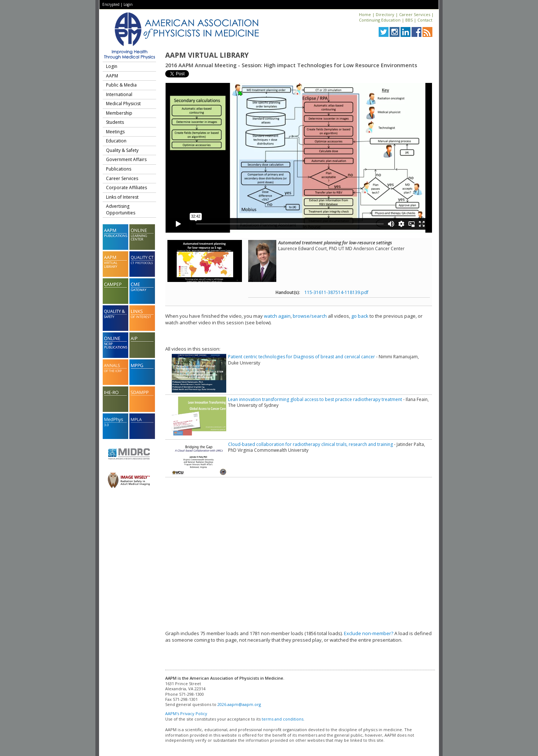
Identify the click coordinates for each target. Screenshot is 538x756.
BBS (409, 20)
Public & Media (121, 85)
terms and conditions (283, 719)
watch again (277, 316)
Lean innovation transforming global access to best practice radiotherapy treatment (315, 399)
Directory (385, 14)
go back (360, 316)
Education (116, 141)
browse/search (310, 316)
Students (115, 122)
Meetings (115, 132)
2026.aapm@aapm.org (239, 704)
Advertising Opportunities (121, 209)
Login (128, 4)
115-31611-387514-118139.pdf (336, 292)
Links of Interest (122, 197)
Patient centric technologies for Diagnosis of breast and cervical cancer (302, 357)
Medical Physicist (123, 104)
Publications (119, 169)
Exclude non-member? (369, 633)
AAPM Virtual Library (207, 55)
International (119, 94)
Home (365, 14)
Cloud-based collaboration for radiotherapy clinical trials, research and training (310, 444)
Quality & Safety (122, 150)
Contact (425, 20)
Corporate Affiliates (126, 188)
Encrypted (111, 4)
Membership (119, 113)
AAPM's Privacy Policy (186, 713)
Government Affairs (126, 159)
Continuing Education (380, 20)
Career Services (415, 14)
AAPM (112, 76)
